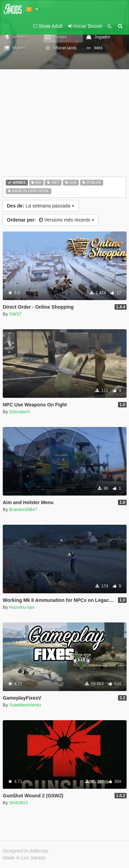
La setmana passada (41, 206)
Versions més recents (51, 220)
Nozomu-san (22, 607)
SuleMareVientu (25, 705)
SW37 (15, 314)
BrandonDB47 (23, 509)
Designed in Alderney (26, 851)
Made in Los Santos (24, 858)
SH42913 (19, 803)
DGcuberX (20, 412)
